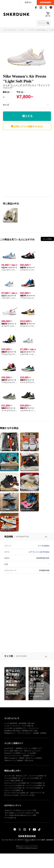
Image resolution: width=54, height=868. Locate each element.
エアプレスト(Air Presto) (39, 552)
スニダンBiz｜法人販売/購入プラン (16, 728)
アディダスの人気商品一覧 (35, 788)
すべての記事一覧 (10, 818)
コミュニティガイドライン (13, 756)
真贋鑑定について (22, 748)
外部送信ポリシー (10, 733)
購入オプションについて (32, 751)
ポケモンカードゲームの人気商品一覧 (17, 783)
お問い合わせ (29, 760)
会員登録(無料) (45, 2)
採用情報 (43, 733)
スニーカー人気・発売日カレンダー (16, 776)
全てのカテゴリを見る (12, 795)
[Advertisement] (27, 164)
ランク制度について (35, 748)
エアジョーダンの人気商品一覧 (14, 785)
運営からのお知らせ (11, 758)
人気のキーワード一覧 (37, 793)
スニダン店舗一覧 (27, 726)
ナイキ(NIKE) (44, 546)
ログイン (28, 2)
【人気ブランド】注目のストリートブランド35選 (20, 810)
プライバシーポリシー (24, 733)
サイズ (6, 105)
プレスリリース (33, 728)
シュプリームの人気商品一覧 (35, 785)
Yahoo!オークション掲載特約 (14, 760)
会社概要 (36, 733)
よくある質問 (32, 753)
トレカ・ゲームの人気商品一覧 (32, 778)
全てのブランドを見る (27, 795)
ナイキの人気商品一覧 (37, 783)
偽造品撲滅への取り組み (27, 723)
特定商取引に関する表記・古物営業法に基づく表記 (21, 731)
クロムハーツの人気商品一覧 (14, 790)
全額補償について (29, 756)
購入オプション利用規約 (34, 758)
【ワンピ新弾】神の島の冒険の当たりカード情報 (20, 815)
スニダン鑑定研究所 (11, 723)
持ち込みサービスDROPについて (15, 753)
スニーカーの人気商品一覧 (37, 776)
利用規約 (22, 758)
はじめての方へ (9, 748)
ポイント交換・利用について (14, 751)
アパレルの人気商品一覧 (12, 778)
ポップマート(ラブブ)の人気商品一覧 (16, 793)
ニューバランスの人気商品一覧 (14, 788)
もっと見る (47, 239)
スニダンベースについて (12, 726)
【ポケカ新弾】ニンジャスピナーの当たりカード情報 (22, 813)
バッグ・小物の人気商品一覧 (14, 781)
